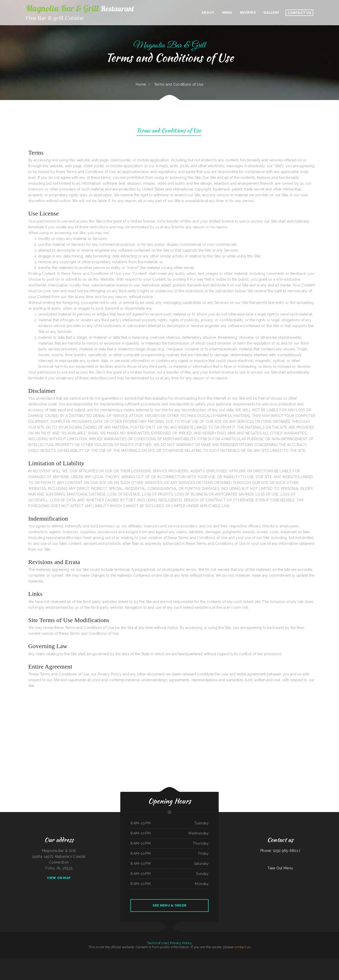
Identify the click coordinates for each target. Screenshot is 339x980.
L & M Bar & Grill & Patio (291, 961)
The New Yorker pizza (193, 961)
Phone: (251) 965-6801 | (280, 851)
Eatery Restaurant (99, 961)
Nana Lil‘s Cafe (143, 961)
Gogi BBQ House (304, 961)
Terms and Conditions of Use (169, 131)
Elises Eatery (122, 961)
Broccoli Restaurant (209, 961)
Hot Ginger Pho (149, 961)
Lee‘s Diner (224, 961)
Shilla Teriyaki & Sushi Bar (311, 961)
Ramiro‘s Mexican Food (63, 961)
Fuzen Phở (248, 961)
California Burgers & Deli (9, 961)
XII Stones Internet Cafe (71, 961)
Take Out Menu (280, 868)
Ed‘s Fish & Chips (78, 961)
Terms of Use (157, 943)
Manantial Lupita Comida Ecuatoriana (272, 961)
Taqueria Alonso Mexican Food (141, 967)
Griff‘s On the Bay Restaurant (163, 967)
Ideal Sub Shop (149, 967)
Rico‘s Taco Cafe (167, 961)
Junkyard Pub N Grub (137, 961)
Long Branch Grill (56, 961)
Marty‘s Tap (178, 967)
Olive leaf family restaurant (327, 961)
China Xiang (83, 961)
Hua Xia (87, 961)
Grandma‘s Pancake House (41, 961)
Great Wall (252, 961)
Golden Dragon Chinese (92, 961)
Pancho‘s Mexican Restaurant (217, 961)
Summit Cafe (176, 961)
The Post (172, 961)
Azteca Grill (280, 961)
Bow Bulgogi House (155, 967)
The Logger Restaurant (172, 967)
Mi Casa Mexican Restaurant (32, 961)
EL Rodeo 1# (285, 961)
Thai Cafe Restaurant (49, 961)
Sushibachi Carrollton (155, 961)
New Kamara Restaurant (107, 961)
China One (228, 961)
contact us (242, 947)
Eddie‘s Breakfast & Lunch (201, 961)
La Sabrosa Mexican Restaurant (184, 961)
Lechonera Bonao (162, 961)
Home (141, 84)
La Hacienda (2, 961)
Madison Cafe (263, 961)
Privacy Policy (181, 943)
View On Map (59, 878)
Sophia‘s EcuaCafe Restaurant (18, 961)
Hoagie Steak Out (258, 961)
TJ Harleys (25, 961)
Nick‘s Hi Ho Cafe (243, 961)
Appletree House (335, 961)
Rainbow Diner (298, 961)
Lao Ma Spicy (192, 967)
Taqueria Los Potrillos (199, 967)
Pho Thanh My (127, 961)
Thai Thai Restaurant (319, 961)
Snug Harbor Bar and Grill (185, 967)
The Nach (131, 961)
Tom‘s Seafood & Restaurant (234, 961)
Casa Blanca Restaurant (115, 961)
